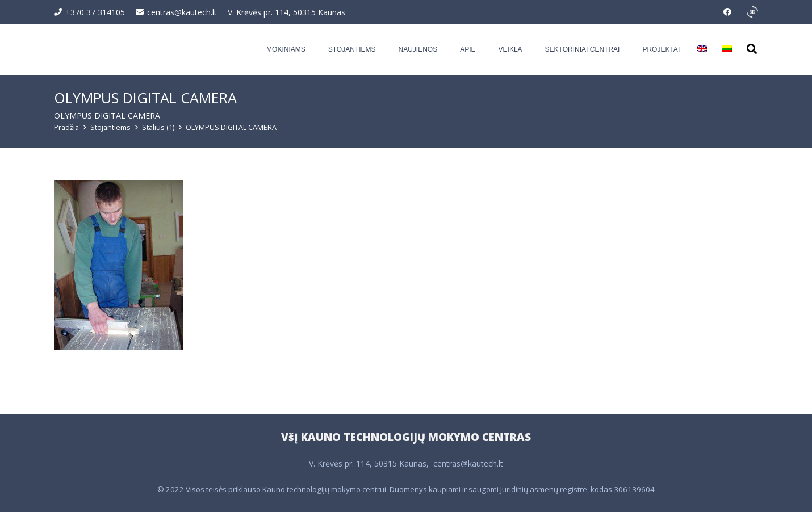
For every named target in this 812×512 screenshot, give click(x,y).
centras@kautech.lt (468, 463)
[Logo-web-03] (122, 49)
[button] (752, 49)
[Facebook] (727, 12)
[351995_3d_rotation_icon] (752, 12)
